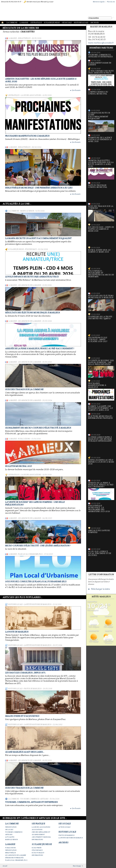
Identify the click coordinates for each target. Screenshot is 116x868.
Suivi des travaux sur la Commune (24, 389)
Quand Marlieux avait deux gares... (25, 752)
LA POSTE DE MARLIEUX (17, 632)
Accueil (5, 866)
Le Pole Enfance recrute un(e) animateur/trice (32, 277)
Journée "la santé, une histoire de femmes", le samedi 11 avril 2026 (100, 408)
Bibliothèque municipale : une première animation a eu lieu (39, 188)
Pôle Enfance (31, 249)
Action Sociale (64, 827)
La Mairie (24, 23)
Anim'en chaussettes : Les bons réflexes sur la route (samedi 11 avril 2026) (101, 170)
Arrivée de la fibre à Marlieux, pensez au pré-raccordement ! (40, 348)
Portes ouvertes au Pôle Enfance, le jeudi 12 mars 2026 (101, 468)
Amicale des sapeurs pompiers (101, 538)
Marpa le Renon (27, 211)
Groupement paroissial (41, 837)
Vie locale (9, 830)
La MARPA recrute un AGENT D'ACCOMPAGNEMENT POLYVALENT (38, 238)
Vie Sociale (67, 23)
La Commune (12, 23)
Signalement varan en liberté (100, 64)
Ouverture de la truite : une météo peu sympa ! (101, 324)
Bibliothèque (24, 38)
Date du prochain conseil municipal (101, 192)
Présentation (11, 827)
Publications (24, 439)
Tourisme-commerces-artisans (34, 799)
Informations (37, 839)
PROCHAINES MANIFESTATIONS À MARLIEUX (27, 136)
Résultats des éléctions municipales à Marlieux (32, 313)
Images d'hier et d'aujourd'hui (22, 716)
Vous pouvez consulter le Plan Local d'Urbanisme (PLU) (36, 581)
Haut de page (77, 866)
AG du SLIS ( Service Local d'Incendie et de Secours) (101, 560)
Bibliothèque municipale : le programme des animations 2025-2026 (101, 515)
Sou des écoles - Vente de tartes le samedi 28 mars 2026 (101, 235)
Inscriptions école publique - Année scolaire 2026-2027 (101, 346)
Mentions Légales (99, 2)
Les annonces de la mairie (30, 285)
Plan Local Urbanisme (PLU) (30, 554)
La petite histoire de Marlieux (38, 604)
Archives (95, 23)
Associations (37, 830)
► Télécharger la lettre (99, 589)
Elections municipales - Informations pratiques (101, 423)
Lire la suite (75, 90)
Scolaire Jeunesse (52, 23)
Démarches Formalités (14, 858)
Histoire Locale (81, 23)
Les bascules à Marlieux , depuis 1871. (25, 673)
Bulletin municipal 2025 (19, 466)
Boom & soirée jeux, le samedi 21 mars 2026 (101, 257)
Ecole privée (37, 848)
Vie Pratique (36, 23)
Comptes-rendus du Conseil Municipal (101, 99)
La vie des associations (31, 95)
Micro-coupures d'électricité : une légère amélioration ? (38, 546)
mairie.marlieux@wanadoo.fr (101, 43)
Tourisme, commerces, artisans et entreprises (31, 802)
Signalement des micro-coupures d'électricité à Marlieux (38, 428)
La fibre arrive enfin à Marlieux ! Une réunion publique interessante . (101, 445)
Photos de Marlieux (33, 689)
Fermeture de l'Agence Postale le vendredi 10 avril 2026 (101, 146)
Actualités (10, 837)
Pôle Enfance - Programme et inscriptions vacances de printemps (101, 280)
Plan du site (111, 2)
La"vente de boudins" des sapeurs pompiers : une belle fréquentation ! (101, 369)
